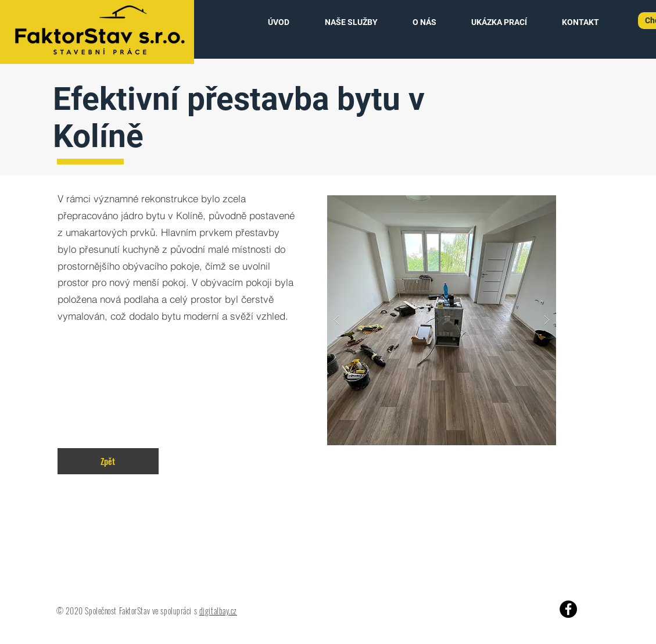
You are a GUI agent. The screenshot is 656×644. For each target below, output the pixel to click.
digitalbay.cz (218, 611)
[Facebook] (568, 609)
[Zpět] (108, 461)
